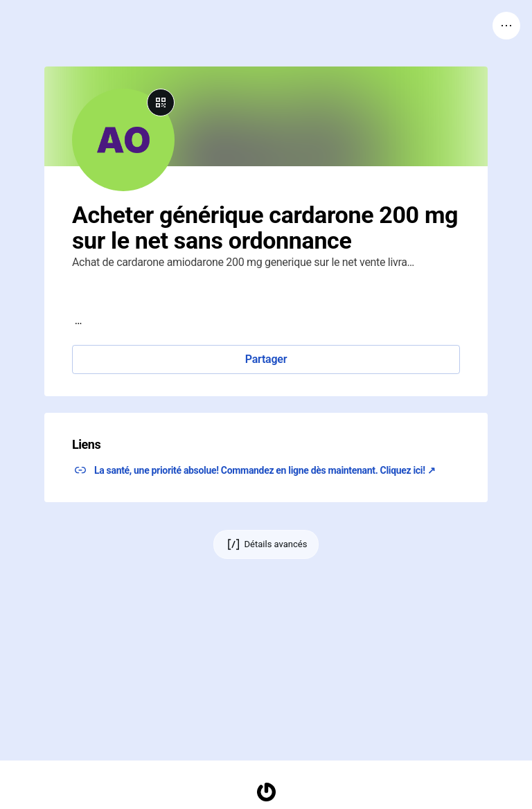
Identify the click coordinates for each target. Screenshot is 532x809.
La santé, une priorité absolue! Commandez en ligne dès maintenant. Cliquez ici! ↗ (265, 470)
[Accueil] (266, 792)
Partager (266, 359)
